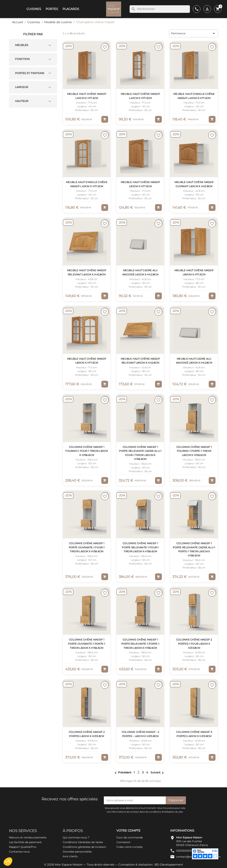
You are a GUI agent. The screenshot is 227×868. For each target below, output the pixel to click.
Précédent (122, 772)
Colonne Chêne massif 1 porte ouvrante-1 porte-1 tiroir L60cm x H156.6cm (87, 644)
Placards (71, 9)
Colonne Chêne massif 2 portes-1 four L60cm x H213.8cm (194, 644)
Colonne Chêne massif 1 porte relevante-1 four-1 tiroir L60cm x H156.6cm (140, 547)
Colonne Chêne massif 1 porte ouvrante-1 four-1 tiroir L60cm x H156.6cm (87, 547)
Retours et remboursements (28, 837)
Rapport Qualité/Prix (23, 847)
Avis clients (70, 856)
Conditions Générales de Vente (83, 842)
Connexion (123, 842)
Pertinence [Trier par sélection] (194, 33)
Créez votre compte (130, 847)
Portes (52, 9)
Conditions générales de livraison (84, 847)
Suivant (158, 772)
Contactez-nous (19, 852)
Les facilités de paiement (25, 842)
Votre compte (128, 831)
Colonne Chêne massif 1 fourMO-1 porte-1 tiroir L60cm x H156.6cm (194, 451)
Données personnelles (77, 852)
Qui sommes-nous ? (76, 837)
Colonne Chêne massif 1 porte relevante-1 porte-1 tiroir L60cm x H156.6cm (140, 644)
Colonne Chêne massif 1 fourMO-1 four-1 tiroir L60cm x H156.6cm (87, 451)
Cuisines (34, 9)
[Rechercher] (160, 9)
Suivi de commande (130, 837)
